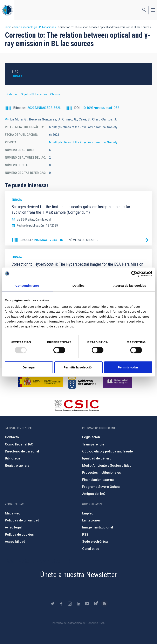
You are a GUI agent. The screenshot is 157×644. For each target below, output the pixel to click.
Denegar (29, 367)
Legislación (91, 437)
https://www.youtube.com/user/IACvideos (87, 604)
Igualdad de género (97, 458)
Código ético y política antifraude (107, 451)
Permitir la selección (78, 367)
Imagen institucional (98, 527)
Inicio (8, 27)
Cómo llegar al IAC (19, 444)
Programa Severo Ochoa (101, 487)
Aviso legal (13, 527)
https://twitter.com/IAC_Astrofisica (53, 604)
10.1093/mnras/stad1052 (101, 108)
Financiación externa (98, 480)
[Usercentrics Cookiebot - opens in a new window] (134, 273)
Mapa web (13, 513)
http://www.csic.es (77, 405)
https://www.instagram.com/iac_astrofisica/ (70, 604)
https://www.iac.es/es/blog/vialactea (104, 604)
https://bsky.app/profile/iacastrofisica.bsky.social (96, 604)
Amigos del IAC (94, 494)
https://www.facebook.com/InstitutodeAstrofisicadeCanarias (61, 604)
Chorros (55, 94)
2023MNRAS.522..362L (44, 108)
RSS (85, 535)
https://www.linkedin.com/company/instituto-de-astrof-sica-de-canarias (78, 604)
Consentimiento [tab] (27, 285)
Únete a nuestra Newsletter (78, 575)
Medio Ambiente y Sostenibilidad (107, 466)
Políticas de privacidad (22, 520)
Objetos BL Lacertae (34, 94)
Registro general (18, 466)
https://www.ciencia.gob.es (41, 381)
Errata (17, 76)
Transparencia (93, 444)
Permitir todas (128, 367)
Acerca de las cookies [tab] (130, 285)
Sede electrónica (95, 542)
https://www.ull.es (118, 381)
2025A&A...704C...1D (49, 240)
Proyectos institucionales (102, 473)
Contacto (12, 437)
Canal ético (91, 549)
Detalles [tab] (78, 285)
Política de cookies (19, 535)
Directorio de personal (22, 451)
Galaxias (12, 94)
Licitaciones (91, 520)
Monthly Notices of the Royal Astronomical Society (83, 142)
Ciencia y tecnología (25, 27)
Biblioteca (12, 458)
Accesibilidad (15, 542)
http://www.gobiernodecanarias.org (82, 381)
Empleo (88, 513)
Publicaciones (47, 27)
